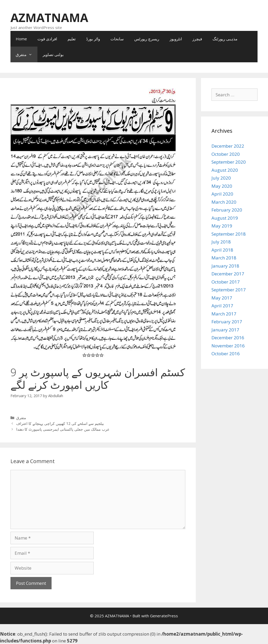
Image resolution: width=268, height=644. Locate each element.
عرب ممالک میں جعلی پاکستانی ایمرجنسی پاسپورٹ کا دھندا (63, 429)
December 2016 (228, 338)
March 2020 (224, 202)
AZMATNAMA (49, 17)
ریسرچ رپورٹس (147, 39)
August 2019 (225, 218)
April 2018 (222, 250)
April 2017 (222, 306)
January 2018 (225, 266)
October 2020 (226, 154)
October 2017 (226, 282)
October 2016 (226, 354)
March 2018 (224, 258)
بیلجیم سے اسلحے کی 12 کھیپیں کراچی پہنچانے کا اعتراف (60, 423)
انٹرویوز (176, 39)
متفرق (27, 54)
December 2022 (228, 146)
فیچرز (197, 39)
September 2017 (229, 290)
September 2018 (229, 234)
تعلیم (72, 39)
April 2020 (222, 194)
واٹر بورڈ (93, 39)
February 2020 (227, 210)
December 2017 (228, 274)
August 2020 (225, 170)
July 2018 (221, 242)
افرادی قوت (47, 39)
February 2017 (227, 322)
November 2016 (228, 346)
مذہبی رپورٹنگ (225, 39)
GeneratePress (164, 616)
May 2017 (222, 298)
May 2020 (222, 186)
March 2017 (224, 314)
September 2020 (229, 162)
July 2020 (221, 178)
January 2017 (225, 330)
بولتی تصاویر (53, 54)
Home (21, 39)
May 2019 (222, 226)
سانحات (117, 39)
